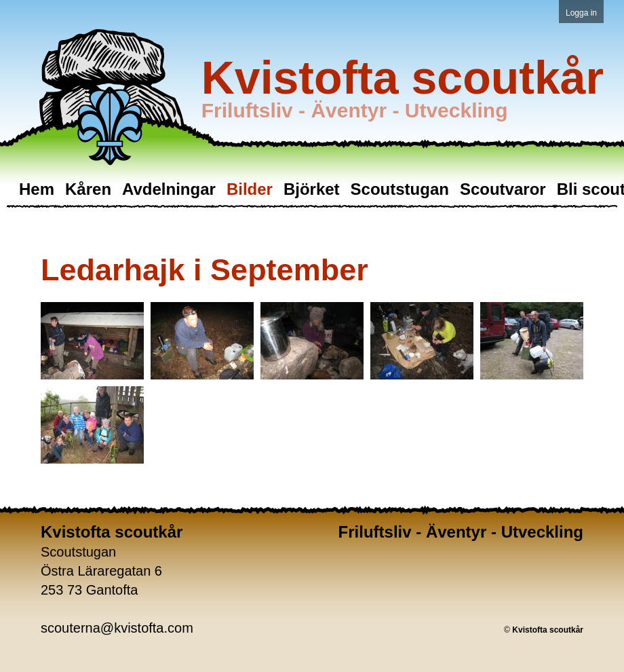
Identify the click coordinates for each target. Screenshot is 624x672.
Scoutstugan (400, 189)
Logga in (581, 13)
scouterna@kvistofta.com (117, 628)
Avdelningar (169, 189)
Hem (37, 189)
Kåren (88, 189)
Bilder (250, 189)
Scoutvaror (503, 189)
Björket (312, 189)
